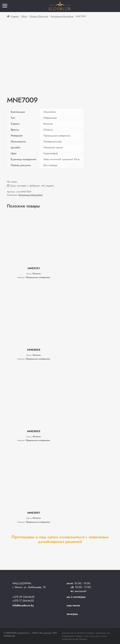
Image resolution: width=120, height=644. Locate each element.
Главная (15, 16)
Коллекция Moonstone (62, 16)
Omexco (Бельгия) (39, 16)
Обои (24, 16)
